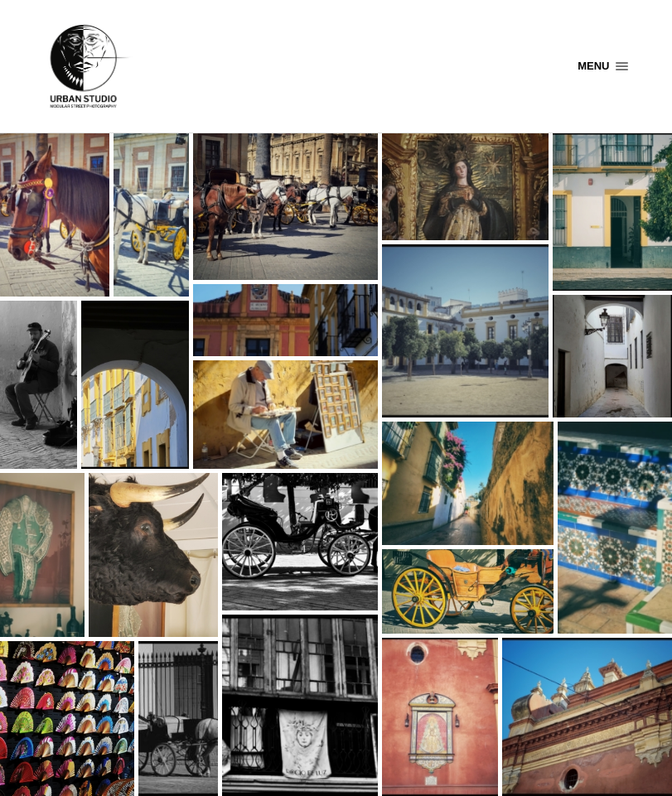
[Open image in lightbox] (55, 215)
